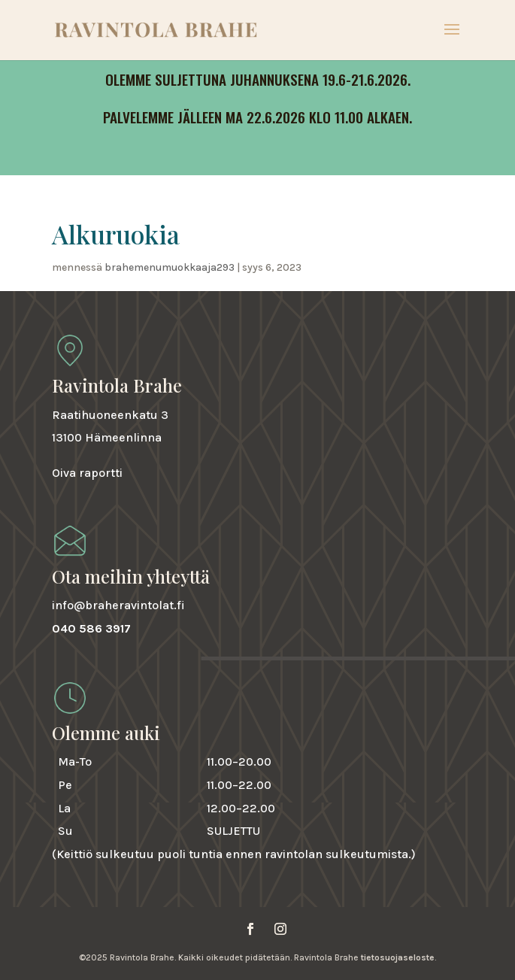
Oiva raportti (87, 473)
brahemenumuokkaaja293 (170, 267)
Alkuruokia (116, 234)
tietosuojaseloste (398, 957)
